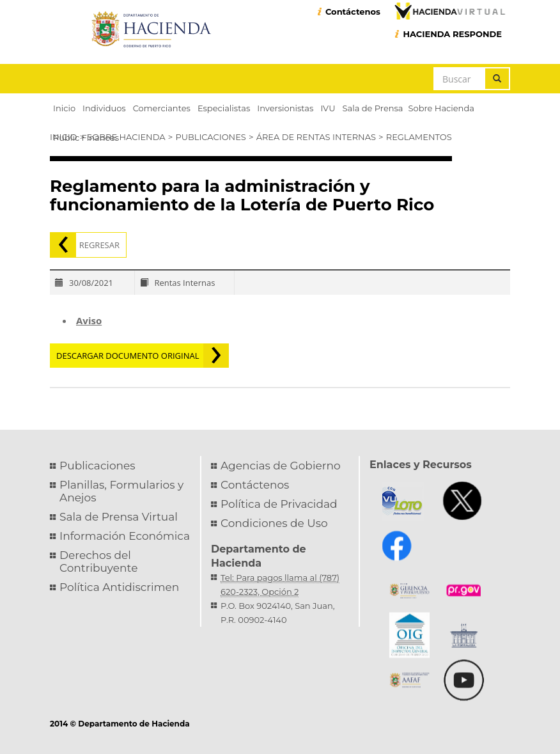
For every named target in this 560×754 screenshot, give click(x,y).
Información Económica (125, 536)
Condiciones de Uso (274, 523)
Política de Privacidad (279, 504)
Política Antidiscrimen (119, 587)
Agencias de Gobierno (281, 466)
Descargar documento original (128, 356)
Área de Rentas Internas (316, 137)
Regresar (99, 245)
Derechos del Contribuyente (98, 562)
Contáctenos (353, 12)
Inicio (63, 137)
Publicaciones (210, 137)
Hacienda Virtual (449, 11)
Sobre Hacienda (126, 137)
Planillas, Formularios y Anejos (121, 491)
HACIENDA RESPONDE (452, 34)
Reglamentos (419, 137)
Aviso (89, 320)
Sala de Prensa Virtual (119, 517)
